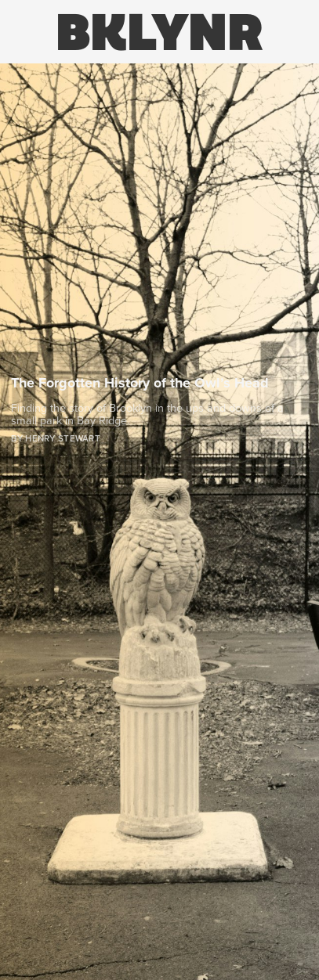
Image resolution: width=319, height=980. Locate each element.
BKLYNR (159, 32)
